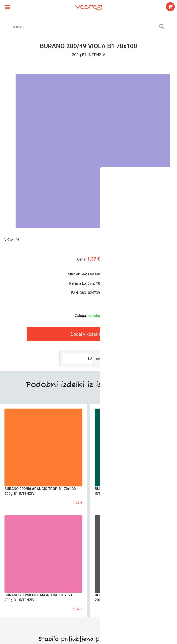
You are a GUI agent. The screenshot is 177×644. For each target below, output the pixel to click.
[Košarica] (170, 7)
